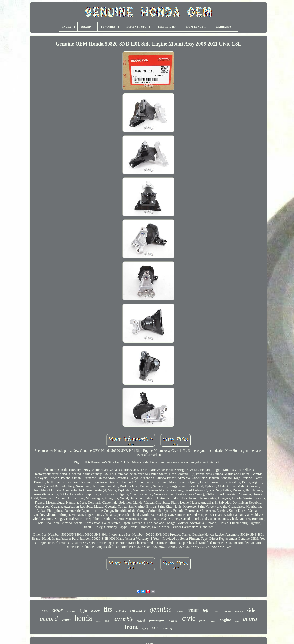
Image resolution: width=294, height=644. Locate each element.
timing (168, 628)
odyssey (138, 610)
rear (193, 610)
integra (71, 611)
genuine (161, 609)
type (237, 621)
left (206, 611)
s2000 (66, 620)
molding (239, 612)
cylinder (121, 611)
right (83, 610)
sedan (99, 621)
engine (225, 620)
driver (213, 621)
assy (45, 611)
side (251, 610)
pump (227, 611)
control (180, 611)
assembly (123, 619)
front (131, 627)
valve (145, 629)
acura (250, 619)
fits (108, 609)
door (58, 610)
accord (49, 618)
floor (203, 620)
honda (84, 618)
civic (189, 618)
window (173, 621)
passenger (157, 620)
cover (216, 611)
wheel (141, 620)
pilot (107, 621)
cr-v (155, 628)
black (95, 611)
